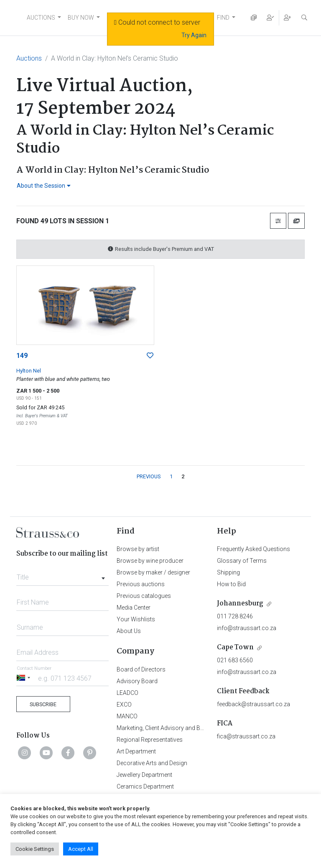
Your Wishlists (136, 619)
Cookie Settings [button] (35, 849)
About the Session (44, 186)
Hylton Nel (29, 371)
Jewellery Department (144, 775)
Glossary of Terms (242, 561)
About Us (129, 631)
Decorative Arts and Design (152, 763)
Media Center (134, 608)
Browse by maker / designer (153, 572)
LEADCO (127, 693)
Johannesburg (240, 604)
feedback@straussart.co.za (253, 704)
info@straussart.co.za (247, 628)
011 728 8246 (235, 616)
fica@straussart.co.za (246, 736)
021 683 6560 (235, 660)
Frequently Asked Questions (253, 549)
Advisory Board (137, 681)
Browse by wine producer (150, 561)
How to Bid (231, 584)
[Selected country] (25, 678)
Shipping (228, 572)
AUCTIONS (41, 18)
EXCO (124, 705)
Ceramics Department (145, 786)
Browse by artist (138, 549)
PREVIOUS (149, 476)
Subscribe (43, 704)
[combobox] (62, 575)
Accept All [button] (81, 849)
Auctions (29, 58)
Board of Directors (141, 669)
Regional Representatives (150, 740)
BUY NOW (81, 18)
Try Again (194, 35)
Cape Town (235, 647)
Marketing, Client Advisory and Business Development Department (203, 728)
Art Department (136, 751)
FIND (223, 18)
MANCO (127, 716)
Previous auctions (141, 584)
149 (22, 356)
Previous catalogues (144, 596)
